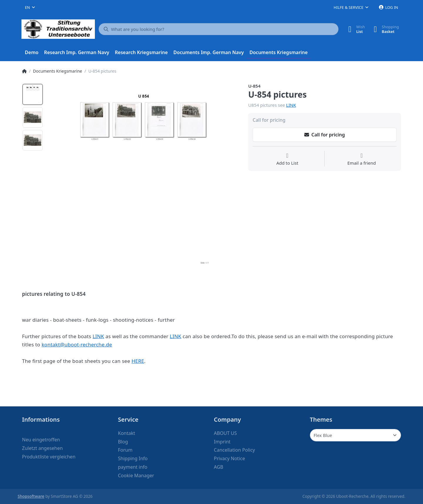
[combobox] (30, 7)
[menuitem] (32, 53)
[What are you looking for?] (219, 29)
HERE (138, 361)
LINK (291, 105)
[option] (33, 94)
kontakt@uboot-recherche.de (77, 344)
